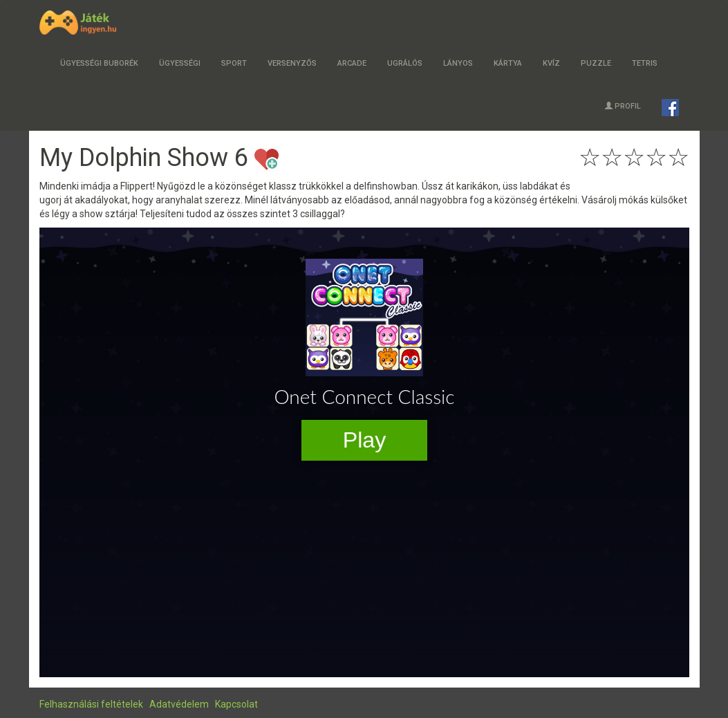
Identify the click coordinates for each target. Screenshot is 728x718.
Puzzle (596, 63)
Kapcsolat (236, 704)
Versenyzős (292, 63)
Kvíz (551, 63)
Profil (623, 106)
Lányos (458, 63)
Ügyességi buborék (99, 63)
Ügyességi (180, 63)
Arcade (352, 63)
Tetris (645, 63)
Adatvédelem (179, 704)
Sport (234, 63)
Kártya (508, 63)
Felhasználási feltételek (91, 704)
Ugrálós (405, 63)
